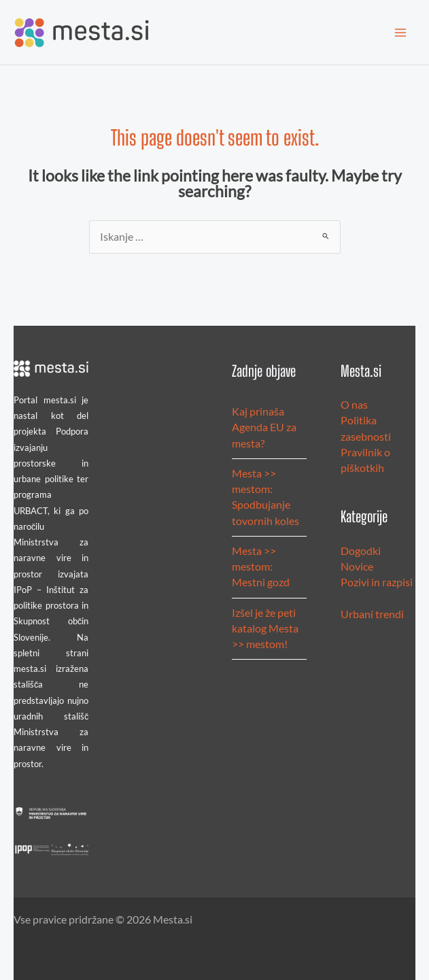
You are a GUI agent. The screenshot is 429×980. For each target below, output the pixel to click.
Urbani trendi (372, 614)
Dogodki (361, 551)
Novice (357, 567)
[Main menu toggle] (401, 32)
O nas (354, 405)
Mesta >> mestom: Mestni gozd (261, 567)
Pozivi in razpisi (377, 582)
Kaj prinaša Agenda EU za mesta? (264, 427)
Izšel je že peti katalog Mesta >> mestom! (265, 629)
